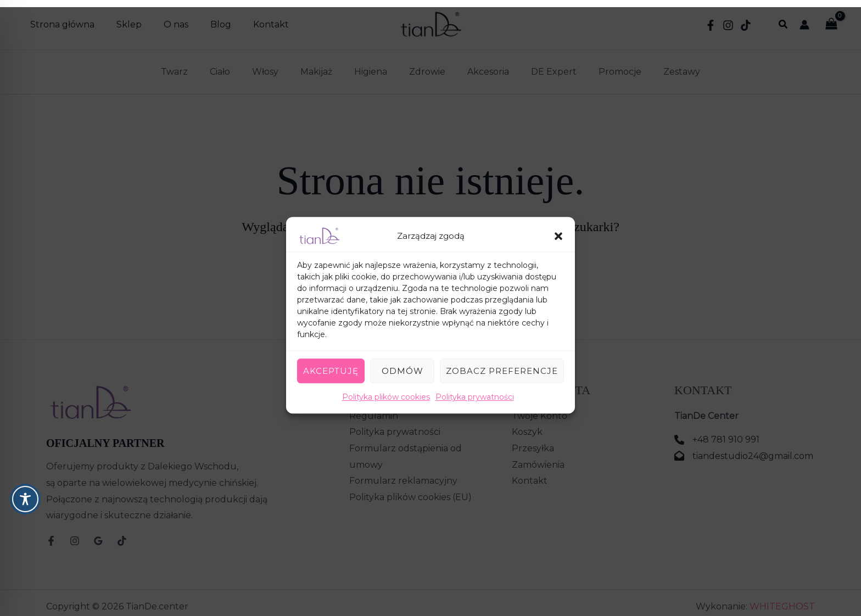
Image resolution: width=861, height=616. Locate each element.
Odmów (402, 364)
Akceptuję (331, 364)
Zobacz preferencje (502, 364)
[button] (558, 229)
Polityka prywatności (475, 390)
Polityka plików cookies (386, 390)
